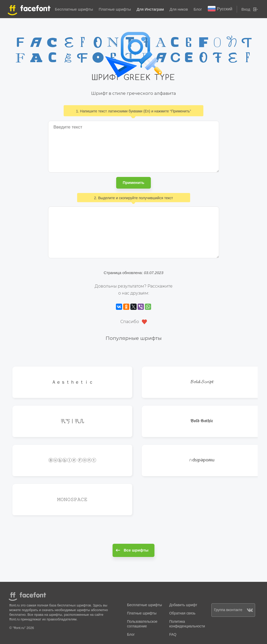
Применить (133, 183)
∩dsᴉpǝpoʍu (202, 460)
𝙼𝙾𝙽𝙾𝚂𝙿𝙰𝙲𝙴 (72, 499)
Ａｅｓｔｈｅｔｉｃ (72, 382)
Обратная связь (182, 613)
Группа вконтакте (233, 610)
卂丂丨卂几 (72, 421)
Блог (198, 9)
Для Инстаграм (150, 9)
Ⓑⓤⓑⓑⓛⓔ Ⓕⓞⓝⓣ (72, 460)
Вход (246, 9)
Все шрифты (132, 550)
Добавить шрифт (183, 605)
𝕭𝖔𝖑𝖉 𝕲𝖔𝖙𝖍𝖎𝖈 (202, 421)
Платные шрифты (115, 9)
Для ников (179, 9)
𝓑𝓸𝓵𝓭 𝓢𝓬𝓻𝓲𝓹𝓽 (202, 382)
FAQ (173, 635)
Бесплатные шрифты (74, 9)
